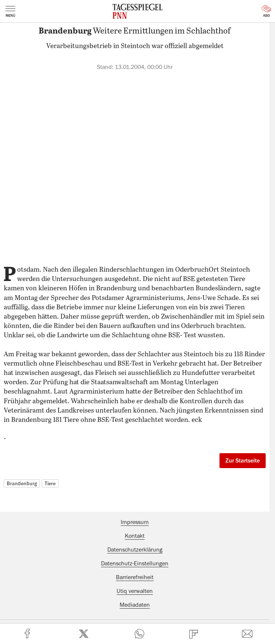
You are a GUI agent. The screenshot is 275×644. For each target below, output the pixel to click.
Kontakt (135, 536)
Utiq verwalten (135, 591)
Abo (266, 11)
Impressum (135, 522)
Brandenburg (22, 483)
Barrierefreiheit (135, 577)
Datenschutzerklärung (135, 550)
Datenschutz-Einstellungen (135, 563)
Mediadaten (135, 605)
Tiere (50, 483)
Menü (10, 12)
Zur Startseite (243, 461)
